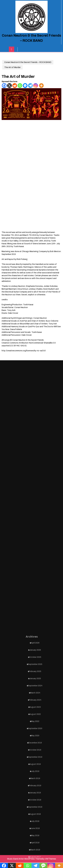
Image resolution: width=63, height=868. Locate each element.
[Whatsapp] (20, 86)
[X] (9, 86)
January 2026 (35, 746)
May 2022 (35, 818)
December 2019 (35, 839)
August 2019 (35, 860)
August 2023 (35, 803)
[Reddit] (15, 86)
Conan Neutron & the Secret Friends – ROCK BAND (28, 62)
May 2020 (35, 832)
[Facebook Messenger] (25, 86)
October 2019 (35, 846)
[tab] (12, 49)
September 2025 (35, 760)
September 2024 (35, 782)
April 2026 (35, 739)
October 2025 (35, 753)
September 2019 (35, 853)
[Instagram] (36, 86)
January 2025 (35, 775)
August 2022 (35, 810)
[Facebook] (4, 86)
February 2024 (35, 796)
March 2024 (35, 789)
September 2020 (35, 825)
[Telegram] (30, 86)
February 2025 (35, 768)
